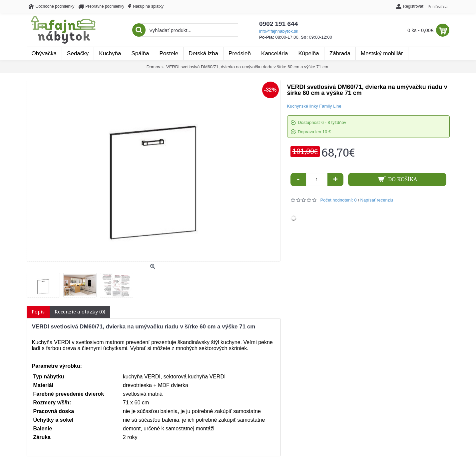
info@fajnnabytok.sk (279, 31)
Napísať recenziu (377, 200)
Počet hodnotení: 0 (339, 200)
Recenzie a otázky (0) (80, 312)
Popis (38, 312)
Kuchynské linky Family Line (314, 106)
